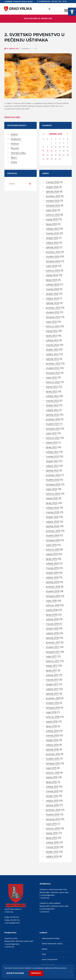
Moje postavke (15, 973)
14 (48, 151)
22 (52, 155)
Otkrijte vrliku (18, 153)
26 (68, 155)
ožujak (52, 187)
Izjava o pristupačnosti (50, 960)
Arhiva (14, 135)
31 (60, 159)
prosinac (53, 196)
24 (60, 155)
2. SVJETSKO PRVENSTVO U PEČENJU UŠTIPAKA (34, 37)
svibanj (52, 229)
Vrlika (14, 162)
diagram (27, 49)
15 (52, 151)
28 (47, 159)
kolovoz (53, 215)
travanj (52, 182)
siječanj (52, 192)
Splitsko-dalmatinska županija (52, 944)
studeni (53, 201)
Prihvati (36, 973)
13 (43, 151)
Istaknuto (16, 139)
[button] (72, 12)
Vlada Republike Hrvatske (51, 939)
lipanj (51, 224)
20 (43, 155)
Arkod (44, 954)
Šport (14, 158)
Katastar (45, 949)
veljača (52, 243)
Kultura (15, 144)
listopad (53, 206)
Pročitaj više (12, 117)
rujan (51, 210)
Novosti (15, 148)
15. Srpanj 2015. (13, 49)
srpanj (56, 134)
